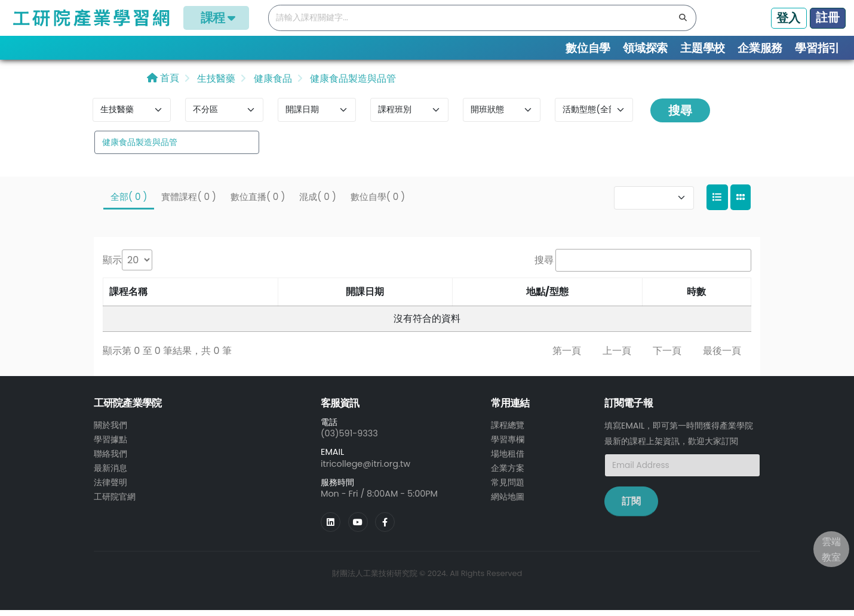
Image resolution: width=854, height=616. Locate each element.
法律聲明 (110, 488)
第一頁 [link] (567, 356)
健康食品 (271, 84)
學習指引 (817, 48)
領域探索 (645, 48)
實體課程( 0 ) (188, 202)
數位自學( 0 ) (378, 202)
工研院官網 (115, 502)
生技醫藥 (215, 84)
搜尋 (680, 116)
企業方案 (508, 473)
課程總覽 (508, 430)
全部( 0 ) (129, 202)
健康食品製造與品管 (352, 84)
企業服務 (760, 48)
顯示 (112, 266)
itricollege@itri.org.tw (365, 469)
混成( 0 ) (317, 202)
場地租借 (508, 459)
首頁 (163, 84)
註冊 (828, 17)
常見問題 (508, 488)
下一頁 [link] (667, 356)
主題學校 (703, 48)
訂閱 (631, 507)
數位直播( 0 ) (258, 202)
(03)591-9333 (349, 439)
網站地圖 (508, 502)
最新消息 (110, 473)
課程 (216, 18)
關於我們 (110, 430)
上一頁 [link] (617, 356)
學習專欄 (508, 445)
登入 (788, 18)
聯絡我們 (110, 459)
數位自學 (588, 48)
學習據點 (110, 445)
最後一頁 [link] (722, 356)
